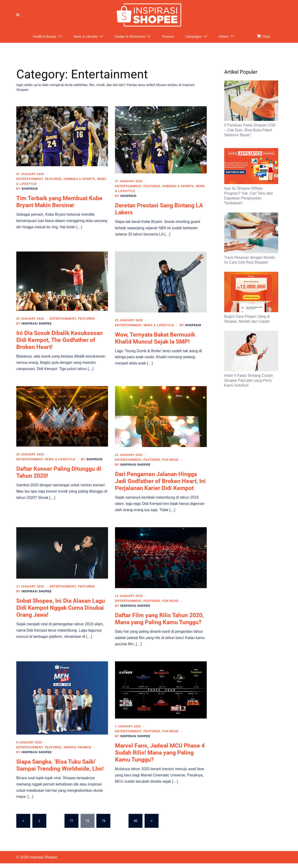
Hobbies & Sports (79, 184)
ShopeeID (30, 193)
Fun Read (170, 464)
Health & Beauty (45, 41)
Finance (168, 41)
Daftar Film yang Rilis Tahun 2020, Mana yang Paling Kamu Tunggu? (159, 623)
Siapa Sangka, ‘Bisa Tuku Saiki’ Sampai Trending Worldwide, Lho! (60, 770)
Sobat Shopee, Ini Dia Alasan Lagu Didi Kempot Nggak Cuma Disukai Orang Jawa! (61, 612)
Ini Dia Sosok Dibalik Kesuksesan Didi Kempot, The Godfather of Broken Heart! (59, 345)
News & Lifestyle (85, 41)
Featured (53, 184)
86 (135, 825)
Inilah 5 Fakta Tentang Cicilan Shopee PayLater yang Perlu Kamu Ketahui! (249, 385)
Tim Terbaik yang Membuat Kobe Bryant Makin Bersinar (59, 206)
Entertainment (29, 184)
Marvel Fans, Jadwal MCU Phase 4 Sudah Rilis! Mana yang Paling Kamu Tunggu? (160, 757)
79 (104, 825)
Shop (263, 41)
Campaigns (193, 41)
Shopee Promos (78, 752)
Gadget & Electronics (130, 41)
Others (223, 41)
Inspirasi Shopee (37, 328)
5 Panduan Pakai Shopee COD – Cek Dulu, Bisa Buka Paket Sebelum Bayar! (250, 135)
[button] (18, 17)
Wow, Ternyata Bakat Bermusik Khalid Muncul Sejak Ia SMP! (155, 343)
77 (71, 825)
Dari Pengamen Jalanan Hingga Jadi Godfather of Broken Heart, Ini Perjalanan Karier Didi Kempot (160, 486)
